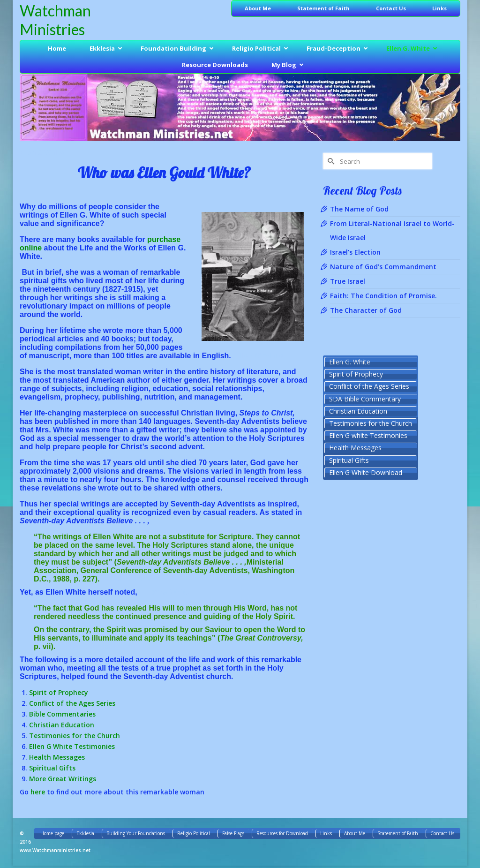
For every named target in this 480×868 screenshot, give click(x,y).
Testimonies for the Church (75, 736)
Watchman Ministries (55, 20)
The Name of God (359, 209)
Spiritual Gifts (52, 768)
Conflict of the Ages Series (72, 703)
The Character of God (366, 310)
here (38, 792)
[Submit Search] (330, 161)
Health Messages (57, 757)
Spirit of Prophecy (59, 692)
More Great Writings (63, 779)
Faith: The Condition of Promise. (383, 296)
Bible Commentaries (62, 714)
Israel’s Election (355, 252)
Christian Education (62, 725)
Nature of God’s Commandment (383, 267)
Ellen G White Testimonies (72, 746)
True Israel (348, 281)
